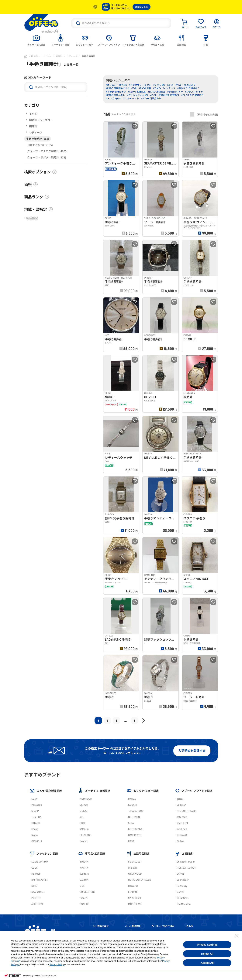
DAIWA (180, 841)
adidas (180, 799)
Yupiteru (84, 874)
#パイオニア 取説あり (192, 95)
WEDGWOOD (135, 874)
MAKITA (84, 868)
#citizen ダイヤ (175, 92)
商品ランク (37, 197)
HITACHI (36, 823)
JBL (82, 817)
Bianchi (84, 898)
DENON (84, 805)
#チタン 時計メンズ (163, 85)
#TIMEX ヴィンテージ (164, 88)
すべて (32, 114)
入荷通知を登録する (192, 751)
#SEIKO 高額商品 (156, 92)
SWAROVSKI (135, 898)
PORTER (36, 898)
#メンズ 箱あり (114, 98)
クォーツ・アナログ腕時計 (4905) (47, 151)
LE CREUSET (135, 862)
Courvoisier (183, 880)
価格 (31, 184)
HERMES (36, 874)
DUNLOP (85, 904)
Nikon (35, 835)
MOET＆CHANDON (186, 868)
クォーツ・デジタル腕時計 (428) (47, 157)
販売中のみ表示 (204, 114)
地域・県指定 (39, 209)
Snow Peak (183, 823)
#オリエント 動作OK (116, 85)
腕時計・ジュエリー (41, 56)
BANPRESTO (135, 835)
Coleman (181, 805)
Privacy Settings (207, 945)
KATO (131, 841)
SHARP (35, 811)
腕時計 (59, 56)
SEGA (131, 823)
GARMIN (84, 880)
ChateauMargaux (186, 862)
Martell (180, 892)
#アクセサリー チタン (140, 85)
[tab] (36, 40)
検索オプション (40, 172)
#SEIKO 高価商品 (137, 92)
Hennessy (182, 886)
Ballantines (183, 898)
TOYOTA (84, 862)
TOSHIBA (36, 817)
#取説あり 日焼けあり (188, 88)
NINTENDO (134, 817)
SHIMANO (182, 835)
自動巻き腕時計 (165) (40, 145)
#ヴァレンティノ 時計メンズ (142, 95)
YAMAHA (84, 829)
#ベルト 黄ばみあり (185, 85)
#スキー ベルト (131, 98)
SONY (34, 799)
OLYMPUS (37, 841)
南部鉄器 (133, 868)
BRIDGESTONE (88, 892)
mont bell (182, 829)
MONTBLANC (135, 904)
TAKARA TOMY (136, 811)
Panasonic (37, 805)
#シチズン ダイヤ (194, 92)
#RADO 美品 (145, 88)
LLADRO (133, 892)
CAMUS (180, 874)
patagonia (182, 817)
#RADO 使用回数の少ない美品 (121, 88)
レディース (72, 56)
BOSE (83, 823)
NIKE (34, 886)
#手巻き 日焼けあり (116, 92)
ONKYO (84, 811)
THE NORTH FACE (186, 811)
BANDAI (132, 799)
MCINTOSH (86, 799)
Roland (83, 841)
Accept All (207, 963)
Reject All (207, 954)
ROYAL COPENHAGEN (140, 880)
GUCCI (35, 868)
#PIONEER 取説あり (169, 95)
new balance (38, 892)
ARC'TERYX (37, 904)
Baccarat (133, 886)
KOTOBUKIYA (135, 829)
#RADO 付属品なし (116, 95)
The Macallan (184, 904)
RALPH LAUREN (40, 880)
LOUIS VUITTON (40, 862)
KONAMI (133, 805)
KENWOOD (86, 835)
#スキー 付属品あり (151, 98)
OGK (82, 886)
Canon (35, 829)
